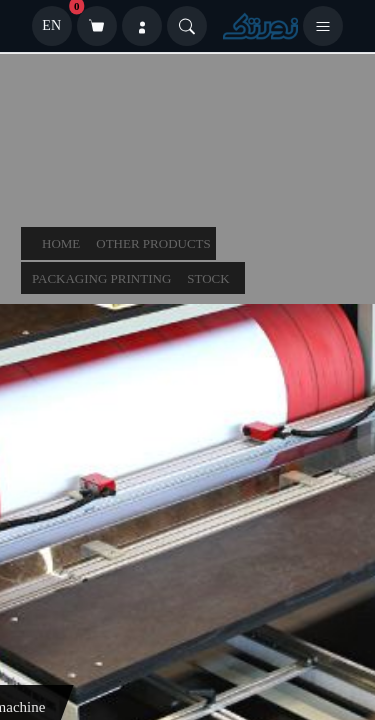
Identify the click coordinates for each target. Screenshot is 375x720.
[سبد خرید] (97, 26)
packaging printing (101, 278)
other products (153, 243)
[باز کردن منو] (323, 26)
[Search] (187, 26)
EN (51, 25)
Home (61, 243)
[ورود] (142, 26)
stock (208, 278)
